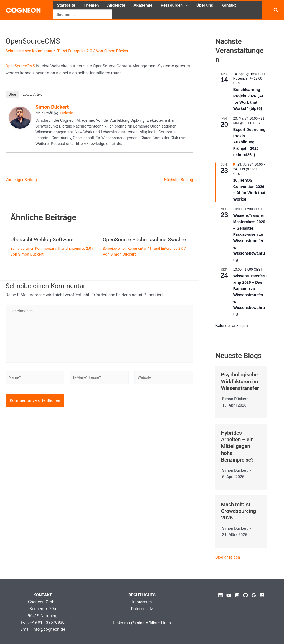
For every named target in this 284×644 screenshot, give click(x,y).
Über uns (205, 5)
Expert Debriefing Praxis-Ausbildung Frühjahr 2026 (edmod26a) (249, 142)
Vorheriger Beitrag (20, 180)
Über (12, 94)
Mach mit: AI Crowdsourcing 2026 (240, 510)
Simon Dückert (52, 107)
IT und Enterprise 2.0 (78, 51)
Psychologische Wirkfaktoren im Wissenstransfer (241, 381)
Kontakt (229, 5)
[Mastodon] (237, 594)
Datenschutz (142, 607)
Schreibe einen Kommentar (31, 51)
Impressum (142, 601)
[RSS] (262, 594)
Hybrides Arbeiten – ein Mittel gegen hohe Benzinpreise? (239, 445)
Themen (91, 5)
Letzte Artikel (33, 94)
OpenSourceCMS (21, 66)
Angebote (116, 5)
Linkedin (67, 113)
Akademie (143, 5)
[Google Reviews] (254, 594)
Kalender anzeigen (232, 326)
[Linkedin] (220, 594)
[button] (185, 5)
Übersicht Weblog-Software (44, 239)
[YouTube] (229, 594)
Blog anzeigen (229, 556)
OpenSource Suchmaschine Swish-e (137, 242)
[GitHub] (245, 594)
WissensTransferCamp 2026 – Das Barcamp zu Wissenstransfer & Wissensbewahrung (250, 295)
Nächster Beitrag (180, 180)
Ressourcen (174, 5)
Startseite (66, 5)
